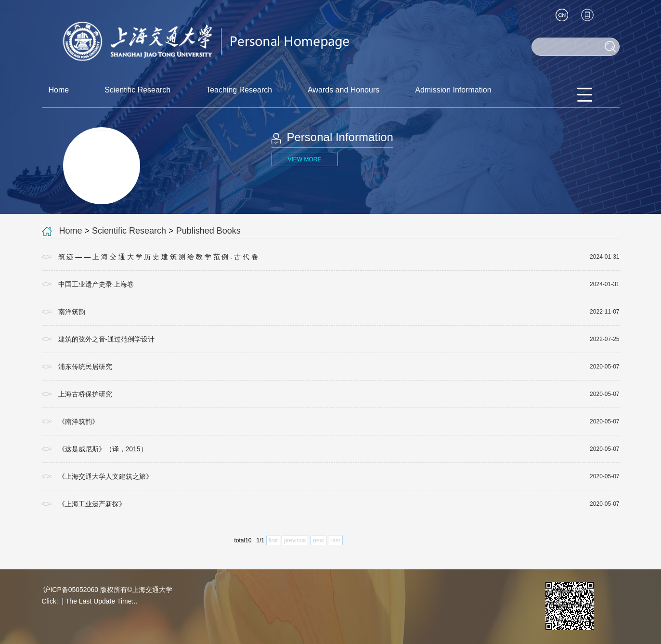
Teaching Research (239, 90)
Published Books (208, 231)
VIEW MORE (304, 159)
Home (59, 90)
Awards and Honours (343, 90)
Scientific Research (137, 90)
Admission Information (453, 90)
